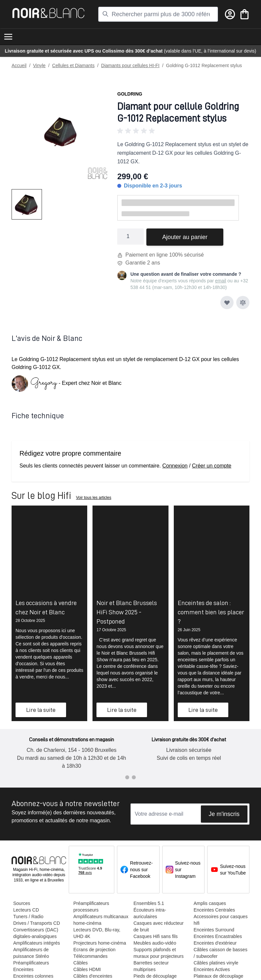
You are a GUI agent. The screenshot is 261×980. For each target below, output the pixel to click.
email (221, 281)
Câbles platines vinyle (216, 963)
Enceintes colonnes (33, 976)
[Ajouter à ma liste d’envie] (227, 303)
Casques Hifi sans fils (155, 936)
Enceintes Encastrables (217, 936)
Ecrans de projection (94, 950)
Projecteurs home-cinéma (99, 943)
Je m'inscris (224, 814)
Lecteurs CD (26, 910)
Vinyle (39, 65)
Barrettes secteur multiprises (151, 966)
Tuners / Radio (28, 917)
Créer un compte (212, 466)
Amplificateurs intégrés (36, 943)
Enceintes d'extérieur (215, 943)
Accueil (19, 65)
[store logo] (48, 13)
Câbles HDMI (87, 969)
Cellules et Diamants (73, 65)
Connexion (175, 466)
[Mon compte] (230, 14)
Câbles (80, 963)
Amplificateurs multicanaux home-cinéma (101, 920)
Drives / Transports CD (36, 923)
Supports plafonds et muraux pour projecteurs (158, 953)
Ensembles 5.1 (149, 903)
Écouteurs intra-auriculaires (149, 913)
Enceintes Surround (214, 930)
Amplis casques (209, 903)
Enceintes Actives (211, 969)
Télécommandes (90, 956)
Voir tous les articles (94, 498)
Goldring (130, 94)
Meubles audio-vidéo (154, 943)
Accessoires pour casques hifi (220, 920)
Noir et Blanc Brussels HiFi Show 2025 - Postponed (127, 612)
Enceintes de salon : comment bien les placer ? (211, 612)
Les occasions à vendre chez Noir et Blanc (46, 607)
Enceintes (23, 969)
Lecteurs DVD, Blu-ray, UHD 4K (96, 933)
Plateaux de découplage (218, 976)
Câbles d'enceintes (93, 976)
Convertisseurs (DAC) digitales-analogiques (35, 933)
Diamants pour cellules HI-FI (130, 65)
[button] (183, 131)
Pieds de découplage (155, 976)
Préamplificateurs (31, 963)
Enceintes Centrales (214, 910)
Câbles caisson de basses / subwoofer (220, 953)
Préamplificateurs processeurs (91, 907)
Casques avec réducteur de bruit (158, 926)
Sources (21, 903)
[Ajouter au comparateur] (243, 303)
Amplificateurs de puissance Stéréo (31, 953)
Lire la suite (41, 710)
